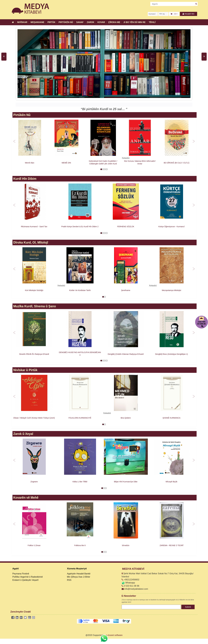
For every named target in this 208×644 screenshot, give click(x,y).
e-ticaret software (114, 635)
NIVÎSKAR (22, 22)
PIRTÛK (51, 22)
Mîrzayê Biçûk (172, 482)
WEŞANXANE (37, 22)
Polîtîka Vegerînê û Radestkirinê (28, 577)
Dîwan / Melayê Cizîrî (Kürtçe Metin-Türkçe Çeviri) (34, 418)
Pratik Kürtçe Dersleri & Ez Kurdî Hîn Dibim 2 (80, 227)
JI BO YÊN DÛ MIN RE (134, 22)
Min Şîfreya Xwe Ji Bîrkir (79, 577)
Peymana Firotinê (21, 574)
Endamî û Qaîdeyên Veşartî (25, 580)
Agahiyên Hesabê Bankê (79, 574)
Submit (188, 607)
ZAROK (91, 22)
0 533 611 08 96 (130, 586)
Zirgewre (34, 482)
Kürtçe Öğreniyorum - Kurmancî (172, 227)
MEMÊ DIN (66, 163)
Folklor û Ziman (34, 545)
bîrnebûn (126, 545)
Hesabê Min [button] (188, 14)
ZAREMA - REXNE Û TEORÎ (171, 545)
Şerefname (126, 290)
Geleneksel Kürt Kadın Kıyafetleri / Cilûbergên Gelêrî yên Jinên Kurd (103, 162)
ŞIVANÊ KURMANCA (172, 418)
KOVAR (101, 22)
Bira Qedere (126, 418)
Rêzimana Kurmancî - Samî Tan (34, 227)
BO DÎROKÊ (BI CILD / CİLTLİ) (176, 163)
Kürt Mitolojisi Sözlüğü (34, 290)
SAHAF (80, 22)
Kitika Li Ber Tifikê (80, 482)
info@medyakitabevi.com (135, 589)
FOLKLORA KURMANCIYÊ (80, 418)
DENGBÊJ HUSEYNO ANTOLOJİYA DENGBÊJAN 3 (80, 354)
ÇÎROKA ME (114, 22)
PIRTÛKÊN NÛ (66, 22)
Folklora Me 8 (80, 545)
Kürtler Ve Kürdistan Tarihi (80, 290)
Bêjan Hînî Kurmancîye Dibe (126, 482)
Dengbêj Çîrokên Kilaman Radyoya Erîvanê (126, 354)
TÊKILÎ (152, 22)
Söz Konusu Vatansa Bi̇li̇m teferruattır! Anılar (140, 162)
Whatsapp (128, 583)
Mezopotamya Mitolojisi (172, 290)
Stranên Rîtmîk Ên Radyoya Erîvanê (34, 354)
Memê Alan (30, 163)
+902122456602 (131, 580)
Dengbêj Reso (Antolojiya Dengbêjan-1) (171, 354)
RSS (69, 580)
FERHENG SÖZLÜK (126, 227)
